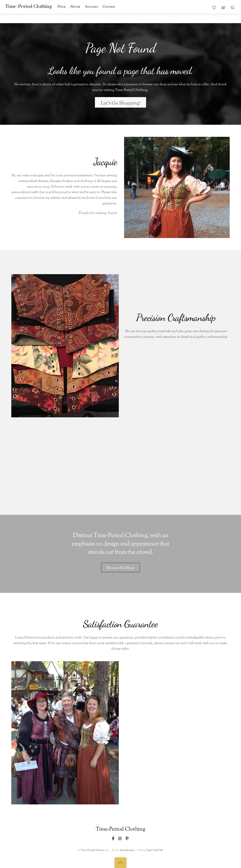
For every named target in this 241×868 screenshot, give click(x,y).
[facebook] (113, 838)
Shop (62, 7)
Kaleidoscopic (127, 850)
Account (91, 7)
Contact (109, 7)
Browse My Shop (120, 568)
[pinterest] (127, 838)
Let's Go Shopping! (121, 103)
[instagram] (120, 838)
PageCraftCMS (155, 850)
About (75, 7)
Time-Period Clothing (92, 850)
